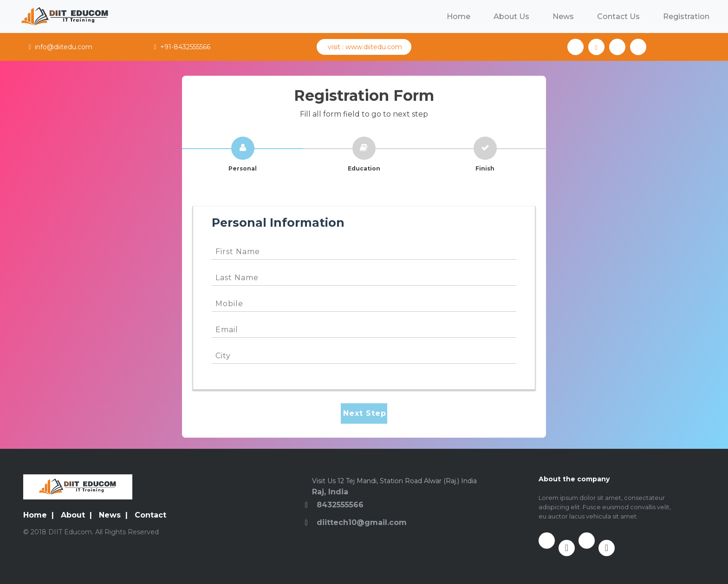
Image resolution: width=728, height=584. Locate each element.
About (73, 515)
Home (458, 16)
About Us (511, 16)
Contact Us (618, 16)
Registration (686, 16)
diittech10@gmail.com (362, 522)
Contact (150, 515)
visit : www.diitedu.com (364, 47)
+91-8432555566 (182, 47)
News (563, 16)
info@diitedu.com (61, 47)
